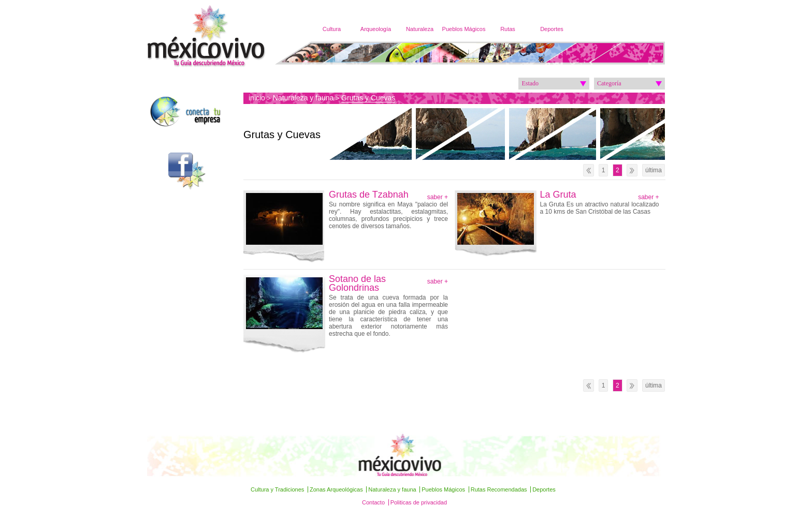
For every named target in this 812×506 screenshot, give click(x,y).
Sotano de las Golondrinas (357, 284)
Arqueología (376, 29)
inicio (257, 98)
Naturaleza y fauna (303, 98)
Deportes (552, 29)
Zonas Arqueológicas (336, 489)
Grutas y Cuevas (368, 98)
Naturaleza (420, 29)
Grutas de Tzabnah (370, 195)
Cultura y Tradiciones (277, 489)
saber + (438, 197)
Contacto (373, 502)
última (654, 170)
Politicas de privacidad (419, 502)
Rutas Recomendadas (499, 489)
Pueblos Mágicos (464, 29)
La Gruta (558, 195)
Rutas (508, 29)
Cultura (332, 29)
